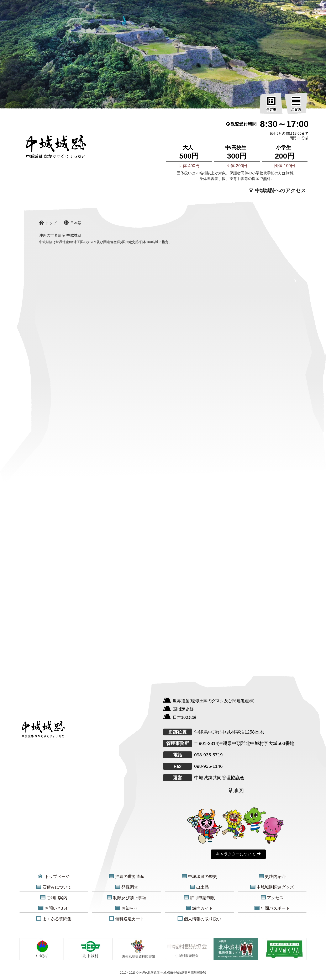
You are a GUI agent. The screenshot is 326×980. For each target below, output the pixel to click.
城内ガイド (199, 908)
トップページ (54, 876)
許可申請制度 (199, 898)
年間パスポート (272, 908)
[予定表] (271, 104)
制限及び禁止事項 (127, 898)
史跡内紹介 (272, 876)
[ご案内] (296, 104)
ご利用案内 (54, 898)
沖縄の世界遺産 (127, 876)
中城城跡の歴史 (199, 876)
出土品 (199, 887)
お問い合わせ (54, 908)
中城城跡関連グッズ (272, 887)
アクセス (272, 898)
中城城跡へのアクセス (277, 190)
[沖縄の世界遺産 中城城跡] (50, 149)
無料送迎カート (127, 919)
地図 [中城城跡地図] (236, 791)
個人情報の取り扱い (199, 919)
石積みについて (54, 887)
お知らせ (127, 908)
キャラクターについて (238, 854)
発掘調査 (127, 887)
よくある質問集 (54, 919)
